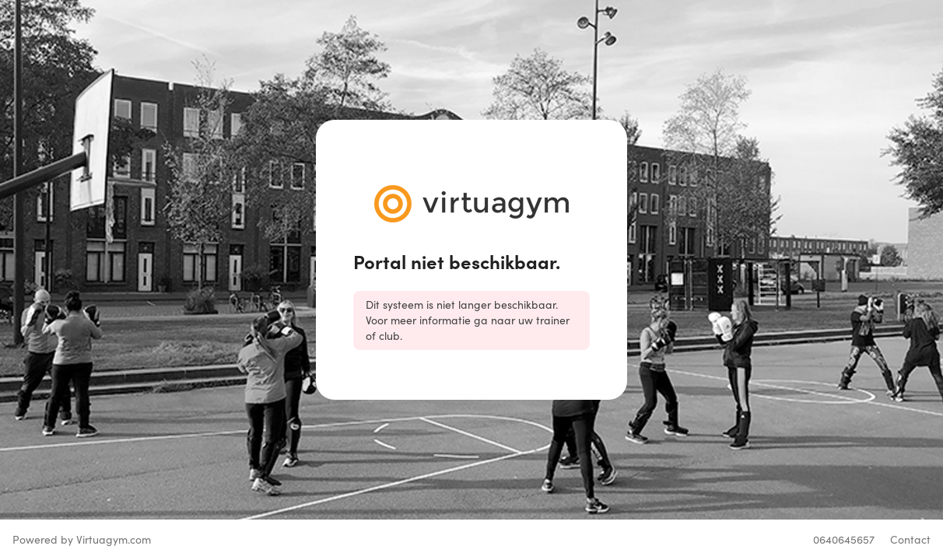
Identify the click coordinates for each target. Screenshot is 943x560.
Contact (910, 539)
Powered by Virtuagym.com (82, 539)
